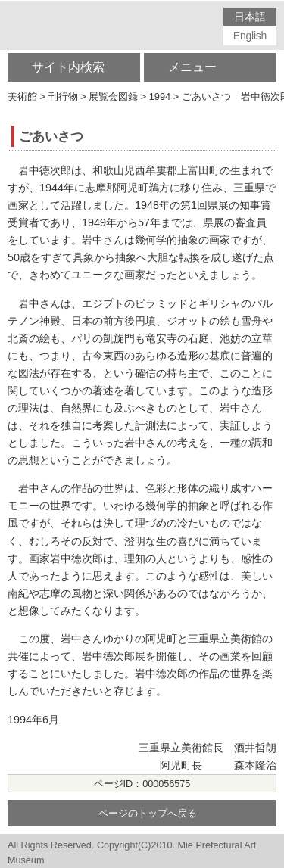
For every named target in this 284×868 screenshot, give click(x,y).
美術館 (22, 96)
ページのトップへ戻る (148, 814)
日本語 (250, 17)
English (250, 36)
